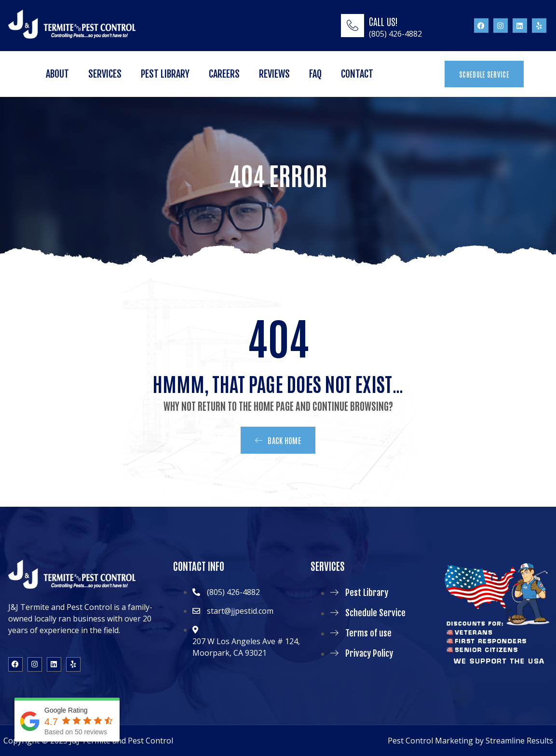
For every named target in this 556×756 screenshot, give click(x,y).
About (57, 74)
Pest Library (165, 74)
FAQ (315, 74)
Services (105, 74)
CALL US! (383, 21)
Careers (224, 74)
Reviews (274, 74)
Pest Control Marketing (430, 741)
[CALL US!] (353, 26)
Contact (357, 74)
